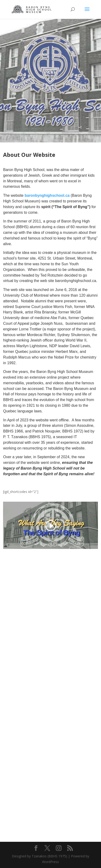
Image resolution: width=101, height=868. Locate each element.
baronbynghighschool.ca (47, 195)
